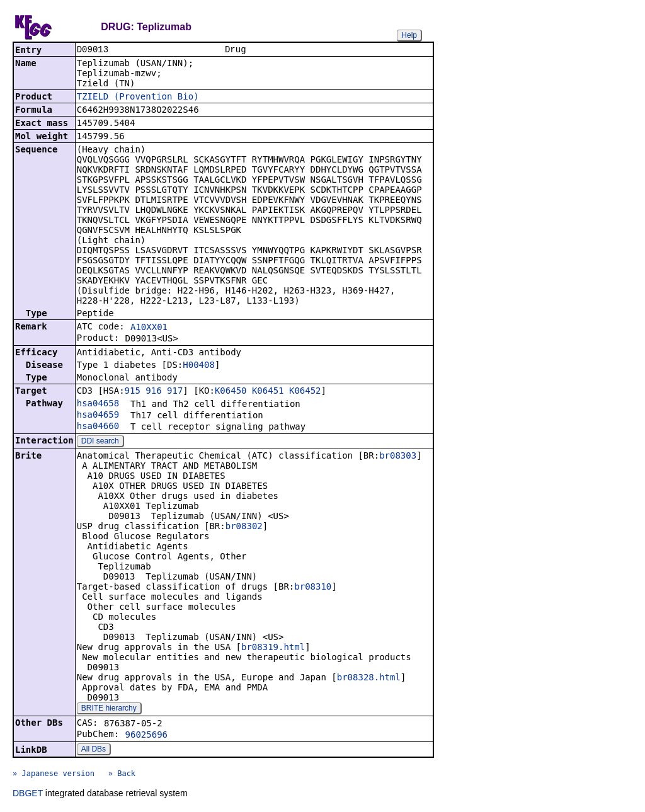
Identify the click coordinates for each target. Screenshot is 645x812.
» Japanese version (54, 775)
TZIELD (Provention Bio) (138, 98)
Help (409, 35)
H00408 (199, 366)
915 (133, 392)
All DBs (94, 750)
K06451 (268, 392)
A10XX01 (149, 328)
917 (175, 392)
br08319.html (273, 648)
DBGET (28, 794)
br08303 (398, 457)
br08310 (313, 588)
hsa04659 (98, 416)
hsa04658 (98, 404)
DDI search (100, 442)
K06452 (305, 392)
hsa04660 (98, 427)
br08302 (244, 527)
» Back (122, 775)
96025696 (146, 736)
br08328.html (369, 678)
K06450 (231, 392)
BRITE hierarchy (109, 709)
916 (153, 392)
